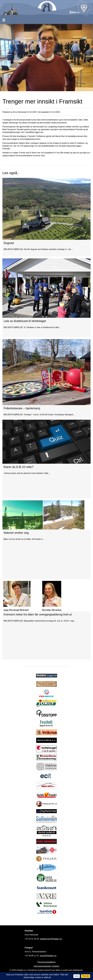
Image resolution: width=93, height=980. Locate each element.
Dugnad (9, 243)
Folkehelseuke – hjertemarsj (22, 408)
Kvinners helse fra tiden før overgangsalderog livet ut (38, 614)
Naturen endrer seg (16, 533)
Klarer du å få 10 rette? (18, 467)
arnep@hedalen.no (48, 956)
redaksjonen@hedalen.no (51, 939)
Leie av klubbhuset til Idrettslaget (25, 321)
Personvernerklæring (47, 962)
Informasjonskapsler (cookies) (47, 966)
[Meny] (4, 20)
